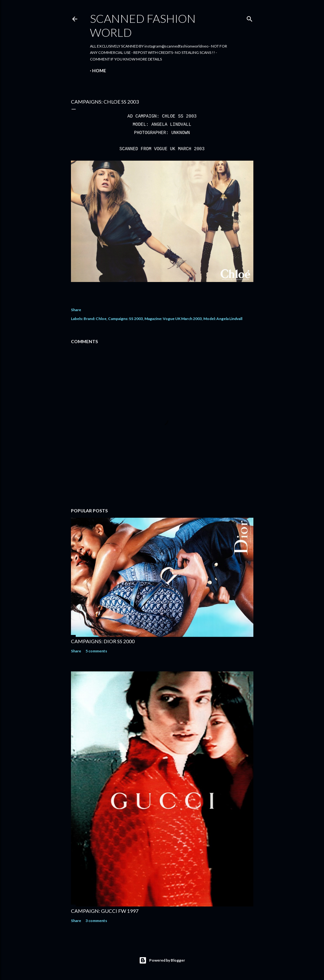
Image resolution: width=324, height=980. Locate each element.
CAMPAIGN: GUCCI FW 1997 (105, 911)
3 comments (96, 921)
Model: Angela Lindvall (223, 319)
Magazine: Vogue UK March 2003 (173, 319)
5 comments (96, 651)
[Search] (250, 18)
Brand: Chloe (95, 319)
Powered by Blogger (162, 960)
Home (99, 70)
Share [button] (76, 310)
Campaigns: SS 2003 (125, 319)
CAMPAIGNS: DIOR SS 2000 (103, 641)
